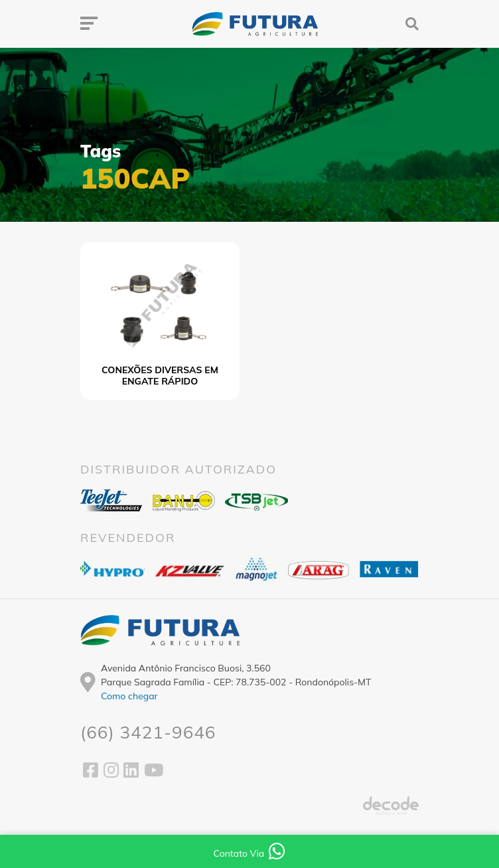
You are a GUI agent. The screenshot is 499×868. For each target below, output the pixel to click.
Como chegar (129, 696)
